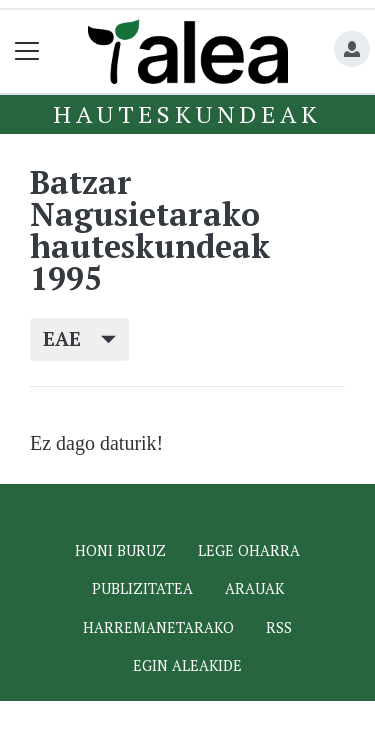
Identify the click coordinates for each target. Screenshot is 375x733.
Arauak (254, 588)
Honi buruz (120, 550)
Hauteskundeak (187, 114)
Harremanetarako (158, 627)
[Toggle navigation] (27, 51)
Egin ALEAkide (187, 665)
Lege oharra (249, 550)
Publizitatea (142, 588)
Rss (279, 627)
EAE (79, 338)
